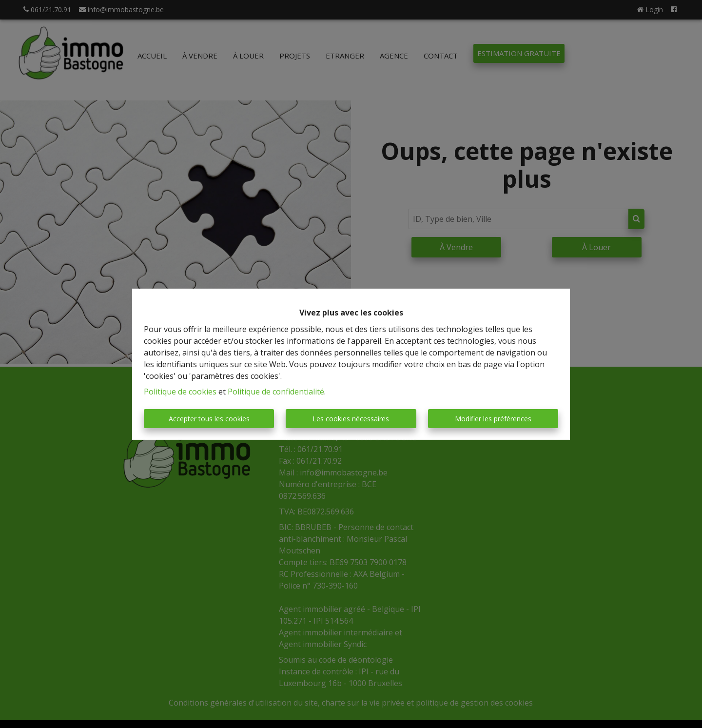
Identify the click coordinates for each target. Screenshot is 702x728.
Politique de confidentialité (276, 392)
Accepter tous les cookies (209, 419)
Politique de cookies (180, 392)
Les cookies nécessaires (351, 419)
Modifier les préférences (493, 419)
